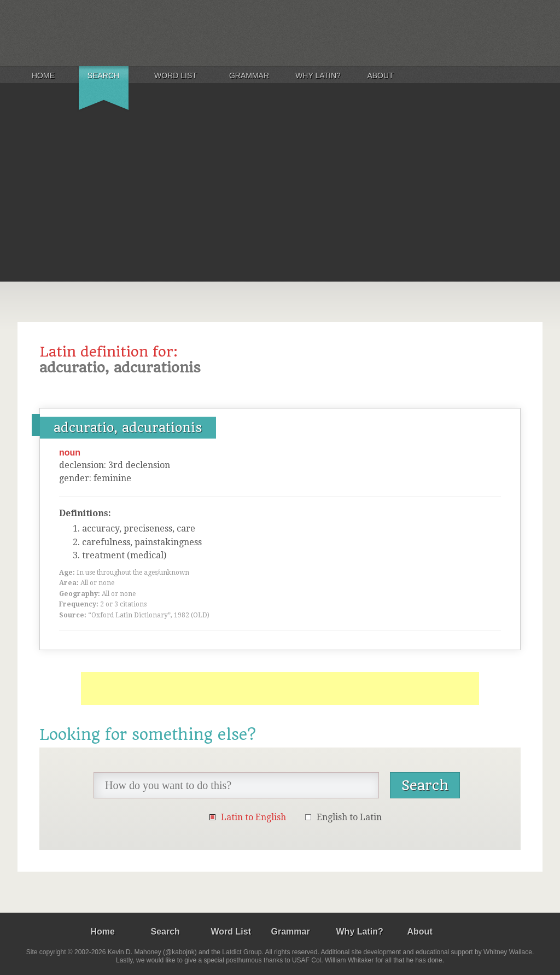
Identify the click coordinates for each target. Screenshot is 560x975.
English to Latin (349, 817)
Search (103, 75)
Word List (176, 75)
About (380, 75)
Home (43, 75)
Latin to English (253, 817)
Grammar (249, 75)
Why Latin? (318, 75)
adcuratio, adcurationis (128, 428)
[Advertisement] (280, 199)
